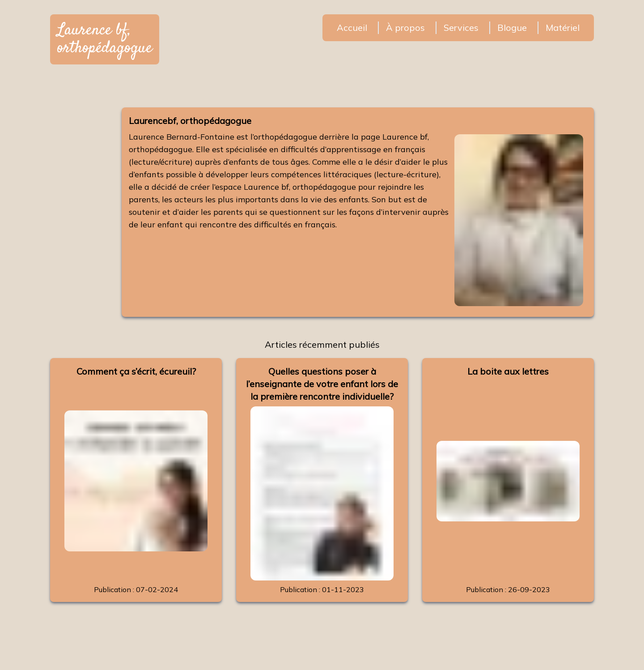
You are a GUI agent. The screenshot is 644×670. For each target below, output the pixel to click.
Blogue (512, 28)
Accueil (352, 28)
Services (461, 28)
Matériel (563, 28)
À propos (405, 28)
